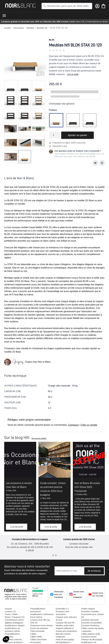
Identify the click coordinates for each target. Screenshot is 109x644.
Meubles (30, 28)
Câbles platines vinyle (90, 634)
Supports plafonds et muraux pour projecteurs (66, 630)
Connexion (73, 425)
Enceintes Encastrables (91, 623)
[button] (77, 50)
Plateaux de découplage (92, 640)
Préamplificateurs (12, 634)
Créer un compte (89, 425)
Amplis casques (88, 609)
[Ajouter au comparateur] (102, 163)
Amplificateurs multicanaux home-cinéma (42, 616)
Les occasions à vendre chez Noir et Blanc (19, 485)
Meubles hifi (42, 28)
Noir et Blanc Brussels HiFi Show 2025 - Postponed (87, 487)
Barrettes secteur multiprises (63, 635)
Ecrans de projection (39, 628)
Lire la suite (73, 74)
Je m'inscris (94, 571)
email (93, 154)
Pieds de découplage (65, 640)
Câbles (33, 634)
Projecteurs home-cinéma (41, 626)
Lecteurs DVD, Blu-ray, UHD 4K (40, 621)
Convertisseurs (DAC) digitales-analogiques (14, 621)
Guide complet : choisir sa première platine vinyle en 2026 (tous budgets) (53, 489)
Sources (8, 609)
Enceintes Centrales (90, 611)
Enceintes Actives (89, 637)
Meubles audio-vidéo (65, 626)
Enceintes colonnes (13, 640)
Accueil (7, 28)
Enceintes (9, 637)
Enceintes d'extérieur (90, 626)
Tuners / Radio (11, 614)
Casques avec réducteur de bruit (66, 618)
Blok (52, 40)
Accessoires (19, 28)
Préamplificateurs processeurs (38, 610)
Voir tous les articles (39, 438)
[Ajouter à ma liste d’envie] (95, 163)
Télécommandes (37, 631)
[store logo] (20, 6)
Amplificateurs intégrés (15, 626)
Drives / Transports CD (15, 617)
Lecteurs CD (10, 611)
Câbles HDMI (36, 637)
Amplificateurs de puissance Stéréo (12, 630)
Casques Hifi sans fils (65, 623)
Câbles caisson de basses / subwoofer (92, 630)
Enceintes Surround (90, 620)
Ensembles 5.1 (62, 609)
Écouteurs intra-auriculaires (63, 613)
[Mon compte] (97, 6)
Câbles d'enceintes (38, 640)
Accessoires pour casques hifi (92, 616)
